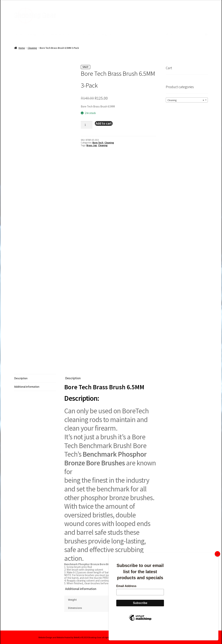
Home (18, 34)
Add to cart (104, 123)
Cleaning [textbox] (186, 100)
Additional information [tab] (27, 386)
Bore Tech (98, 142)
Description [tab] (21, 378)
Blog (104, 34)
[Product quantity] (87, 125)
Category (34, 34)
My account (58, 34)
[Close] (217, 566)
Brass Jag (92, 145)
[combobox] (187, 100)
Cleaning (32, 48)
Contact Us (83, 34)
